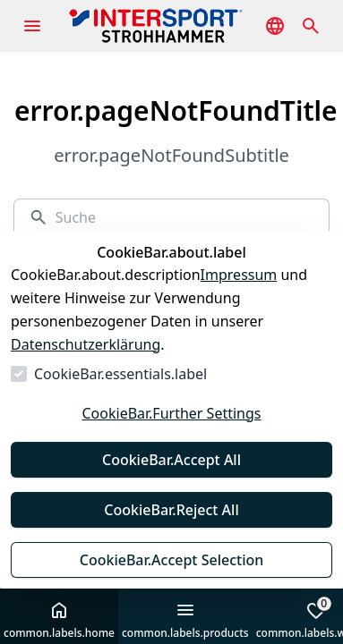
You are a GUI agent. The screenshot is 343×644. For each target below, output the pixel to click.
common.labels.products (185, 620)
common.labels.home (59, 620)
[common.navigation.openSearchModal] (311, 26)
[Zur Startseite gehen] (183, 26)
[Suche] (185, 217)
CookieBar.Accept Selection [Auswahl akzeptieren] (172, 560)
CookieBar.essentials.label (120, 374)
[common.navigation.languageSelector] (275, 26)
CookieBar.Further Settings (171, 413)
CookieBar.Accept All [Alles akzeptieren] (171, 460)
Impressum (239, 275)
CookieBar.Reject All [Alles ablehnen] (171, 510)
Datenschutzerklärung (86, 344)
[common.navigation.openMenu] (32, 26)
